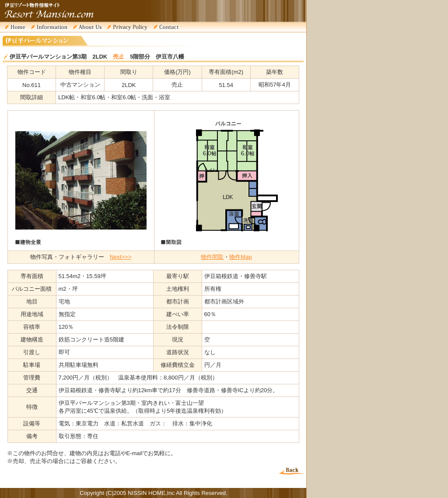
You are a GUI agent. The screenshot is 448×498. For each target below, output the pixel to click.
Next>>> (121, 257)
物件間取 (212, 257)
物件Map (240, 257)
